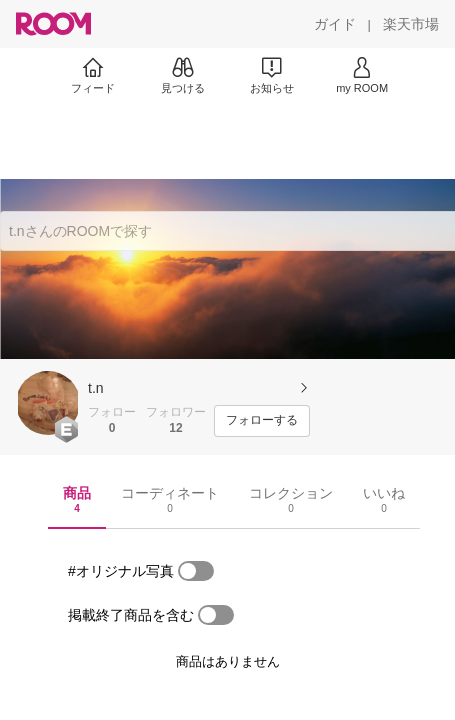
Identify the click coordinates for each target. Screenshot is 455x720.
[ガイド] (335, 24)
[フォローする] (262, 421)
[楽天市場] (411, 24)
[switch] (196, 571)
